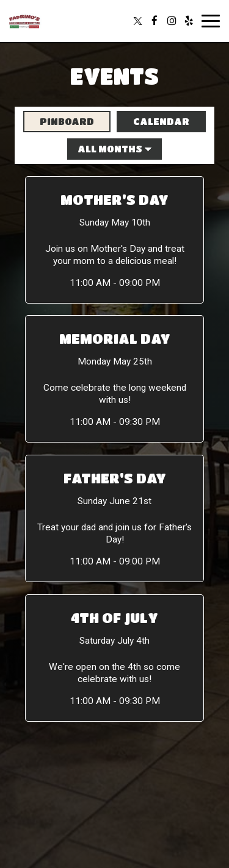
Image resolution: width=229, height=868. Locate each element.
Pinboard (59, 121)
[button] (115, 240)
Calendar (153, 121)
